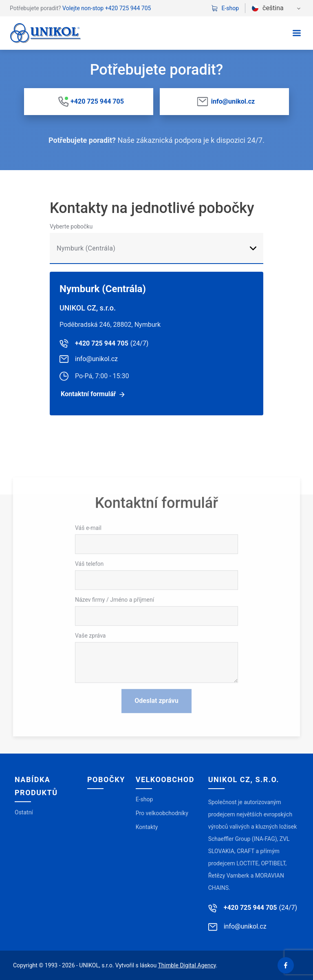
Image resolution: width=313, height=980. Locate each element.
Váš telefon (89, 616)
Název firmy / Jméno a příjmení (115, 652)
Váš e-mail (88, 580)
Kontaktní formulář (88, 394)
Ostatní (24, 812)
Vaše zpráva (90, 688)
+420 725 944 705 (128, 8)
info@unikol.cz (233, 101)
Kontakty (147, 827)
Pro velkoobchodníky (162, 813)
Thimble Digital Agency (187, 965)
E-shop (225, 8)
